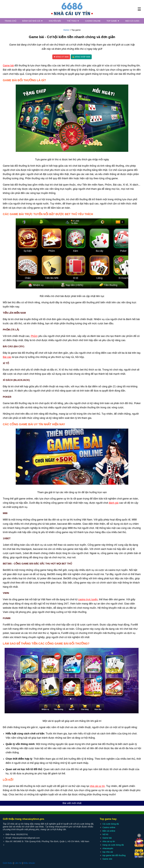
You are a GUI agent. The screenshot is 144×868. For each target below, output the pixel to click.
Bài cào (7, 357)
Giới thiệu (8, 863)
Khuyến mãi (55, 21)
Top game (113, 21)
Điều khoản (29, 863)
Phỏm (34, 336)
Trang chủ (10, 21)
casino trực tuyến (88, 599)
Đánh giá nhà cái (32, 21)
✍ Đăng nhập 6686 (81, 57)
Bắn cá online (109, 831)
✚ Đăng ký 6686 (61, 57)
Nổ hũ (105, 834)
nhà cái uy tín (97, 786)
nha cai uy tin (109, 841)
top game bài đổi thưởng (114, 855)
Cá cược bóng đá (111, 824)
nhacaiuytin (108, 848)
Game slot (107, 859)
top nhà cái (108, 852)
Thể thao (73, 21)
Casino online (93, 21)
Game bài (8, 66)
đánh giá (114, 503)
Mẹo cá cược (132, 21)
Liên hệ (18, 863)
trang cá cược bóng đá (113, 845)
